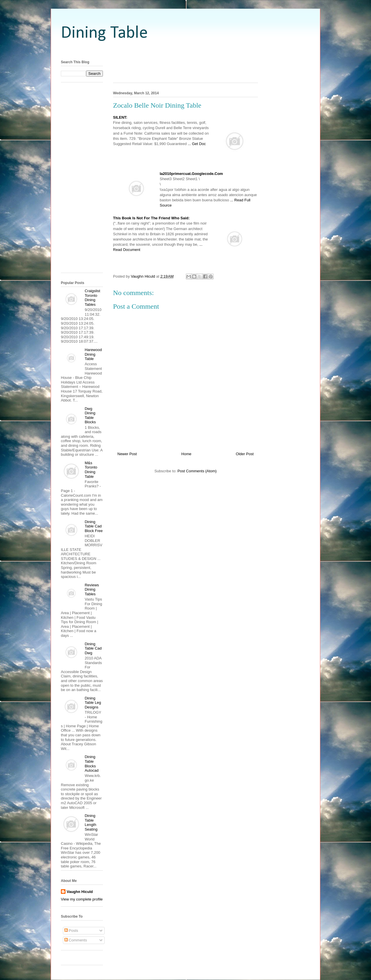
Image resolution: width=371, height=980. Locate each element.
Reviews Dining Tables (92, 590)
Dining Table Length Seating (91, 822)
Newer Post (127, 454)
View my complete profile (82, 899)
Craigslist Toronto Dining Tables (92, 298)
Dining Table (104, 33)
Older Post (245, 454)
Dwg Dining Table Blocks (90, 415)
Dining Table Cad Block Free (94, 526)
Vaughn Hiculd (80, 892)
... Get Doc (197, 144)
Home (187, 454)
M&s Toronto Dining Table (91, 470)
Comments (76, 940)
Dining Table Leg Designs (93, 703)
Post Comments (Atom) (197, 471)
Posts (71, 931)
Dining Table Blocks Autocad (92, 764)
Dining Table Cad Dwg (93, 648)
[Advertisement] (185, 50)
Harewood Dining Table (93, 354)
